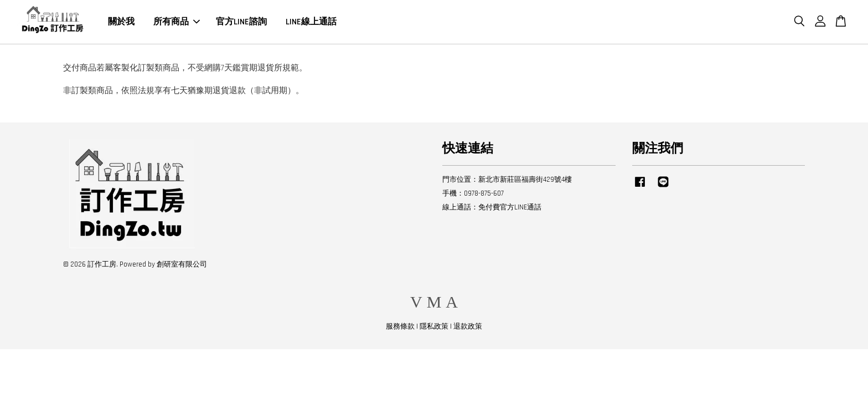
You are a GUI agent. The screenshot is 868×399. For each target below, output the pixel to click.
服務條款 (400, 326)
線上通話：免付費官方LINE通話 (492, 207)
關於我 (121, 22)
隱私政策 (434, 326)
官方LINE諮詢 (241, 22)
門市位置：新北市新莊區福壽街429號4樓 (507, 180)
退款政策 (468, 326)
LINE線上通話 (311, 22)
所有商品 (177, 22)
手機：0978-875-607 (473, 193)
